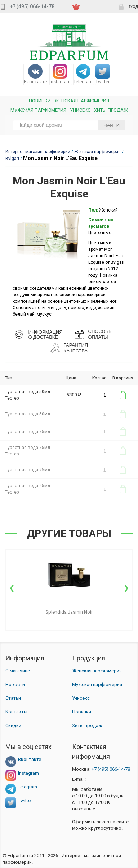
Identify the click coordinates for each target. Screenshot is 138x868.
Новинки (40, 101)
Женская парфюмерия (97, 671)
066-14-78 (111, 769)
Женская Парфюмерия (82, 101)
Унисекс (80, 110)
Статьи (13, 698)
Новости (15, 684)
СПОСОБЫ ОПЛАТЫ (101, 334)
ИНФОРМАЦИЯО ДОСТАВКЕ (45, 335)
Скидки (13, 725)
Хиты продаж (111, 110)
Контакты (16, 712)
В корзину (123, 395)
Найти (112, 125)
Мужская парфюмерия (38, 110)
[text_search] (69, 125)
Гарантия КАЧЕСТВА (76, 348)
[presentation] (12, 587)
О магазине (18, 671)
